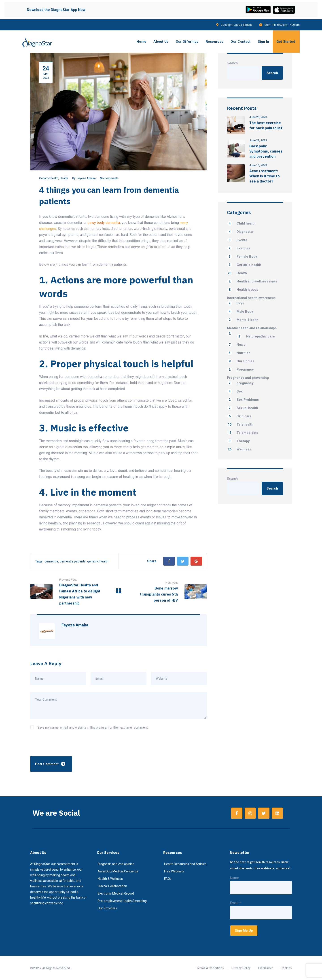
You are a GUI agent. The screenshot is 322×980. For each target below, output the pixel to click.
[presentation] (61, 745)
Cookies (286, 968)
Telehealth (240, 424)
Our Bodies (241, 361)
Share (152, 561)
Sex (235, 391)
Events (237, 240)
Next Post (172, 583)
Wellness (239, 449)
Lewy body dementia (104, 223)
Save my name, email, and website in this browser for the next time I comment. (93, 728)
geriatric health (98, 561)
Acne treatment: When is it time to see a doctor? (265, 176)
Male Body (240, 312)
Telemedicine (243, 433)
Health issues (243, 290)
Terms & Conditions (210, 968)
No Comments (109, 178)
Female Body (242, 257)
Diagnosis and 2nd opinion (116, 864)
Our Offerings (187, 42)
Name (234, 878)
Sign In (264, 42)
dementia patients (73, 561)
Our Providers (107, 908)
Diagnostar (240, 232)
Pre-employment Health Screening (122, 901)
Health (64, 178)
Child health (241, 223)
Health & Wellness (110, 879)
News (236, 345)
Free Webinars (174, 871)
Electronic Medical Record (116, 893)
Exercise (239, 248)
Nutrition (239, 353)
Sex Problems (243, 400)
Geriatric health (49, 178)
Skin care (239, 416)
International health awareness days (251, 301)
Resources (215, 42)
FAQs (168, 879)
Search (232, 63)
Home (141, 42)
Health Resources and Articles (185, 864)
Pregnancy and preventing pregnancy (248, 381)
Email (235, 903)
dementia (51, 561)
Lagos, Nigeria (243, 25)
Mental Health (243, 320)
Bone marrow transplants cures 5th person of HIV (159, 594)
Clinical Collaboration (112, 886)
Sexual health (243, 408)
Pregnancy (240, 369)
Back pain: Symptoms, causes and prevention (266, 151)
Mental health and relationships (252, 328)
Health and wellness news (252, 281)
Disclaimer (266, 968)
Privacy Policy (241, 968)
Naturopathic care (256, 336)
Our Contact (240, 42)
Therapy (238, 441)
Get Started (286, 42)
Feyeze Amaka (86, 178)
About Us (161, 42)
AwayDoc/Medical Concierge (118, 871)
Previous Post (68, 580)
